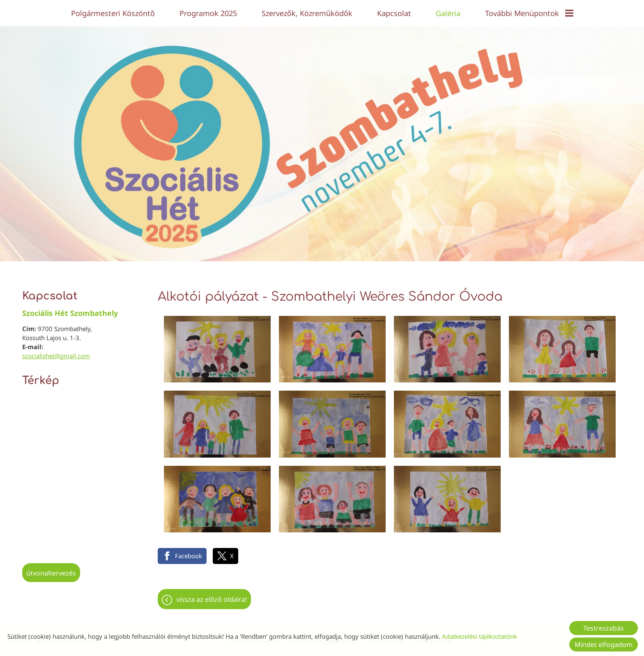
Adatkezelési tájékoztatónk (480, 636)
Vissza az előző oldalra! (212, 595)
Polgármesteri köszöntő (113, 13)
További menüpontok (529, 13)
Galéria (448, 13)
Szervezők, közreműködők (307, 13)
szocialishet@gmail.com (56, 352)
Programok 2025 (208, 13)
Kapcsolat (394, 13)
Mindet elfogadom (604, 644)
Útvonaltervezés (51, 569)
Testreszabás (604, 628)
